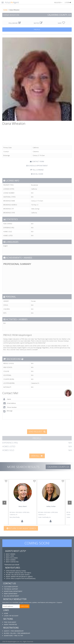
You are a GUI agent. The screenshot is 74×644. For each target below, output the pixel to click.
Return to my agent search (21, 529)
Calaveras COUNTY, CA (58, 467)
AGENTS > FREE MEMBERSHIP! (14, 631)
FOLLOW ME (15, 23)
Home (5, 10)
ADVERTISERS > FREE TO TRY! (13, 636)
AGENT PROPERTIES (10, 625)
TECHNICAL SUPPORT (11, 589)
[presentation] (17, 424)
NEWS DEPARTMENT (11, 594)
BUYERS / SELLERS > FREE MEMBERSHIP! (17, 634)
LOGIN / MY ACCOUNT (11, 616)
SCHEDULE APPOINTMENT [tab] (37, 166)
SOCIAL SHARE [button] (37, 174)
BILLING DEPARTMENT (11, 596)
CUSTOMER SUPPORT (11, 587)
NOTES (38, 23)
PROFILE (37, 29)
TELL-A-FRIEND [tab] (37, 170)
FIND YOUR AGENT (10, 622)
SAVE (61, 23)
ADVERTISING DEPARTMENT (13, 592)
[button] (59, 2)
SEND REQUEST (37, 432)
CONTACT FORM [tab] (37, 162)
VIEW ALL (37, 456)
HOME (6, 614)
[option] (51, 502)
